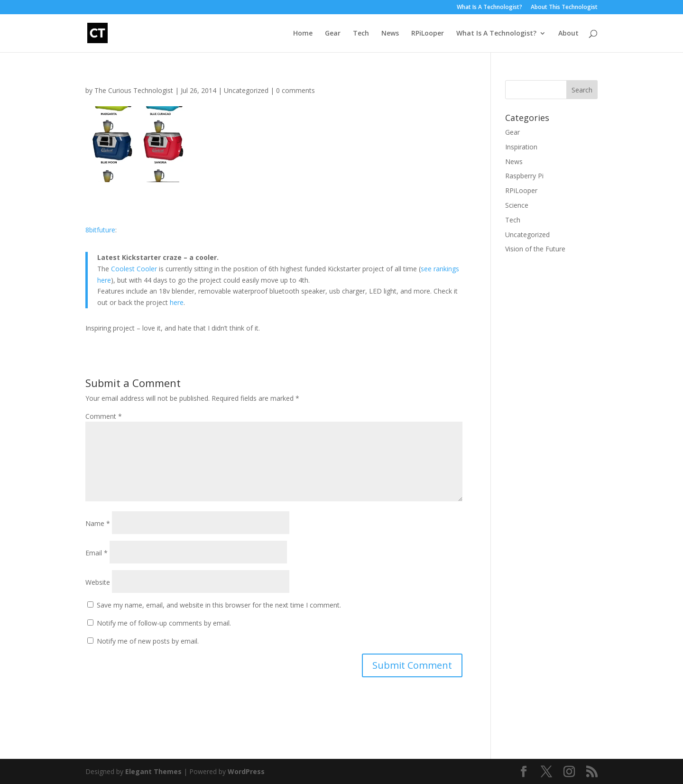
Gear (333, 34)
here (177, 302)
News (390, 34)
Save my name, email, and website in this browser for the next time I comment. (219, 605)
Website (98, 582)
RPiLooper (428, 34)
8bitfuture (100, 230)
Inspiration (521, 147)
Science (517, 205)
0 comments (295, 90)
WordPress (246, 771)
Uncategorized (246, 90)
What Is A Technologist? (489, 8)
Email (97, 553)
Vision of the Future (535, 249)
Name (98, 523)
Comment (104, 416)
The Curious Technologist (134, 90)
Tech (361, 34)
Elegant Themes (153, 771)
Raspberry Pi (524, 176)
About (568, 34)
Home (303, 34)
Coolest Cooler (134, 269)
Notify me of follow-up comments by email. (164, 623)
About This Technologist (564, 8)
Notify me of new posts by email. (148, 641)
